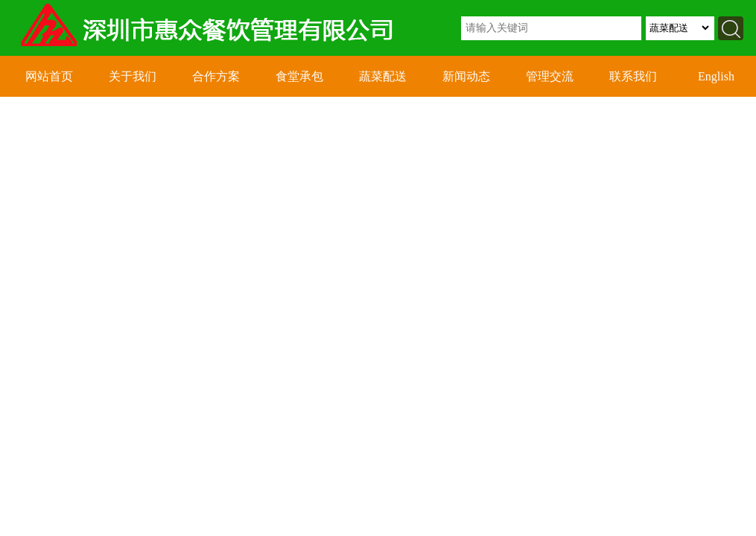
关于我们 (133, 76)
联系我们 (633, 76)
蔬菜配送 (383, 76)
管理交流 (550, 76)
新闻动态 (466, 76)
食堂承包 (299, 76)
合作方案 (216, 76)
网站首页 (49, 76)
